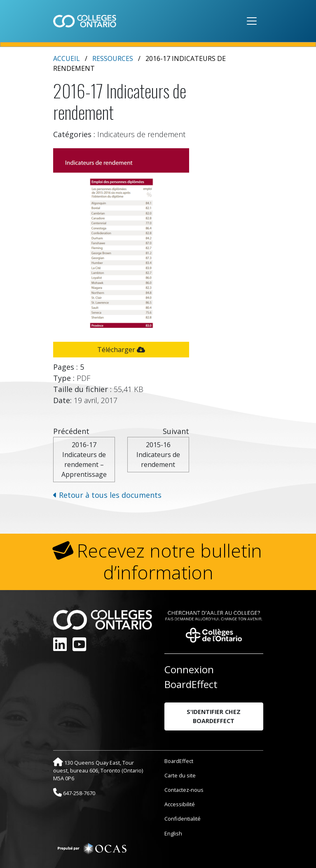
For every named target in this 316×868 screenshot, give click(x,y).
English (173, 833)
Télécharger (121, 350)
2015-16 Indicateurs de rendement (158, 455)
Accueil (67, 58)
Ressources (113, 58)
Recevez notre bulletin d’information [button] (170, 561)
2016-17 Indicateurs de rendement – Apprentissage (84, 460)
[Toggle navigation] (252, 21)
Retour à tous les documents (107, 495)
